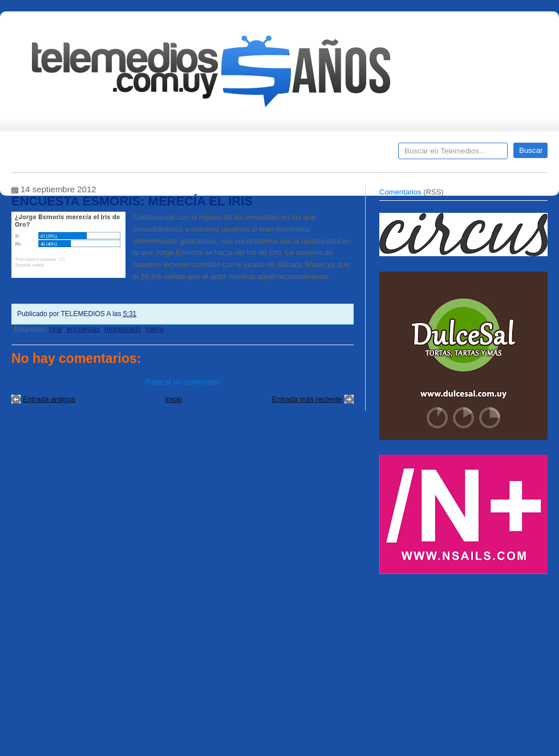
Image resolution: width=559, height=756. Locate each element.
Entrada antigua (49, 399)
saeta (155, 329)
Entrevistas (158, 155)
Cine (235, 155)
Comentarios (400, 192)
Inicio (173, 399)
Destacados (58, 155)
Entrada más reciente (307, 399)
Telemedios (355, 155)
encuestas (84, 329)
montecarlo (123, 329)
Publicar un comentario (183, 382)
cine (55, 329)
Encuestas (284, 155)
